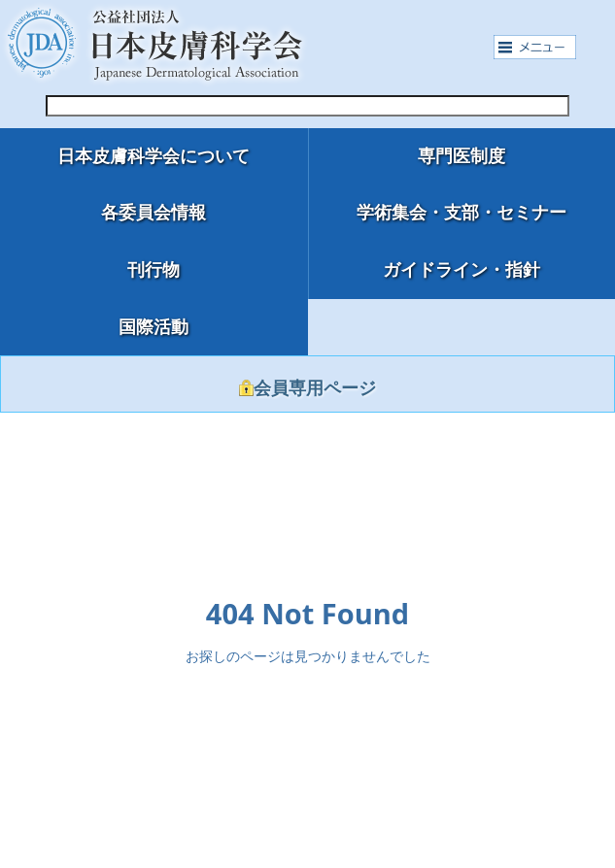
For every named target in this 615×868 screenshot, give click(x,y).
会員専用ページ (307, 388)
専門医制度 (461, 156)
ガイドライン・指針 (461, 270)
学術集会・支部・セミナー (461, 213)
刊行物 (154, 270)
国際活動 (154, 327)
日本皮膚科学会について (154, 156)
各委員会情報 (154, 213)
